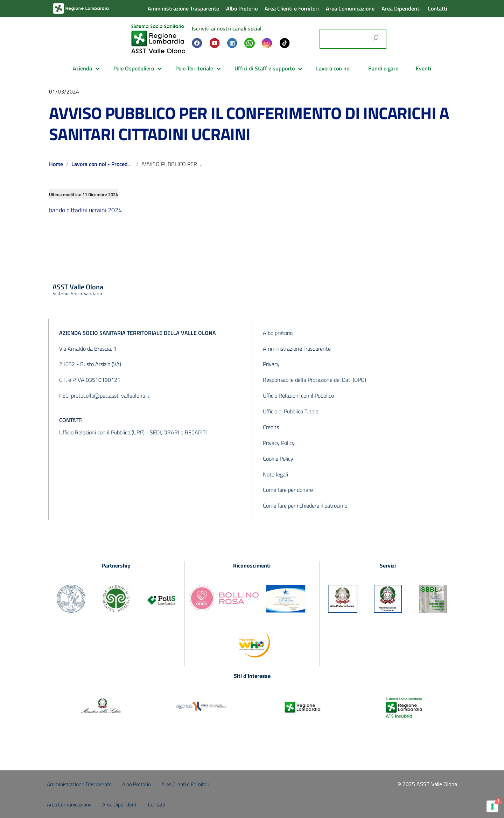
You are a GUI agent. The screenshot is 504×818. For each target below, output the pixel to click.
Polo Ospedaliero (134, 68)
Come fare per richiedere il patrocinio (305, 506)
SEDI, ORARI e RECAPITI (178, 432)
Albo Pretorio (242, 8)
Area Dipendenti (401, 8)
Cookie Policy (278, 459)
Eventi (423, 68)
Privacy (271, 364)
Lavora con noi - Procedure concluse (115, 164)
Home (56, 164)
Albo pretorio (278, 333)
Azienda (82, 68)
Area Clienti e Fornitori (292, 8)
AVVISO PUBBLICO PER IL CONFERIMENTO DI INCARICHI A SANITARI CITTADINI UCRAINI (249, 123)
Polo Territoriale (194, 68)
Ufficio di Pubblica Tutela (291, 411)
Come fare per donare (288, 490)
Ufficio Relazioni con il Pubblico (298, 396)
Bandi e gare (383, 68)
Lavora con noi (333, 68)
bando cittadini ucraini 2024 (85, 210)
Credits (271, 427)
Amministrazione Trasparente (183, 8)
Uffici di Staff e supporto (265, 68)
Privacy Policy (279, 443)
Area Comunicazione (350, 8)
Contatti (437, 8)
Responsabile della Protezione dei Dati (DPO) (314, 380)
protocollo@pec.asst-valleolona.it (110, 396)
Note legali (275, 474)
